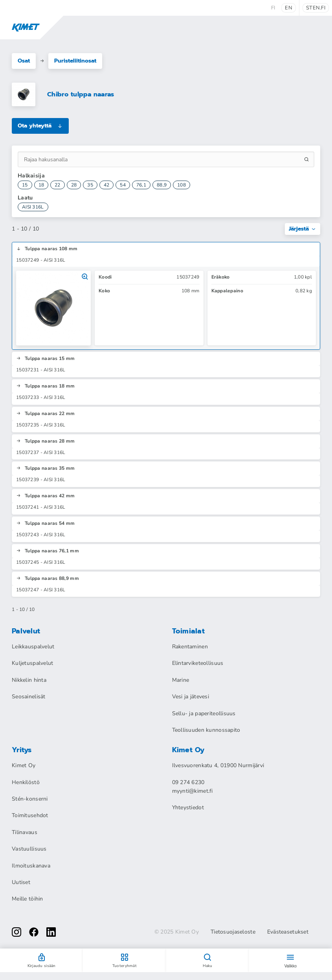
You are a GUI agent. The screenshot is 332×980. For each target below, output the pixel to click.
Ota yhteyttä (40, 126)
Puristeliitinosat (75, 61)
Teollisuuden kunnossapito (206, 730)
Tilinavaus (25, 832)
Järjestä (303, 229)
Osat (24, 61)
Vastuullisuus (29, 849)
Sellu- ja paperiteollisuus (204, 713)
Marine (181, 680)
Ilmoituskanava (31, 866)
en (289, 8)
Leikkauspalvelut (33, 647)
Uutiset (21, 882)
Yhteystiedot (188, 807)
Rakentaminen (190, 647)
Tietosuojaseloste (233, 932)
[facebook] (34, 932)
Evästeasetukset (288, 932)
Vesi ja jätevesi (191, 697)
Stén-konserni (30, 799)
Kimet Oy (24, 765)
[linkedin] (51, 932)
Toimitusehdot (30, 815)
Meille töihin (28, 899)
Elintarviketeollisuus (198, 663)
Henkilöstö (26, 782)
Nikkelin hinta (29, 680)
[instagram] (17, 932)
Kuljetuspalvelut (32, 663)
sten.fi (316, 8)
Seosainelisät (29, 697)
